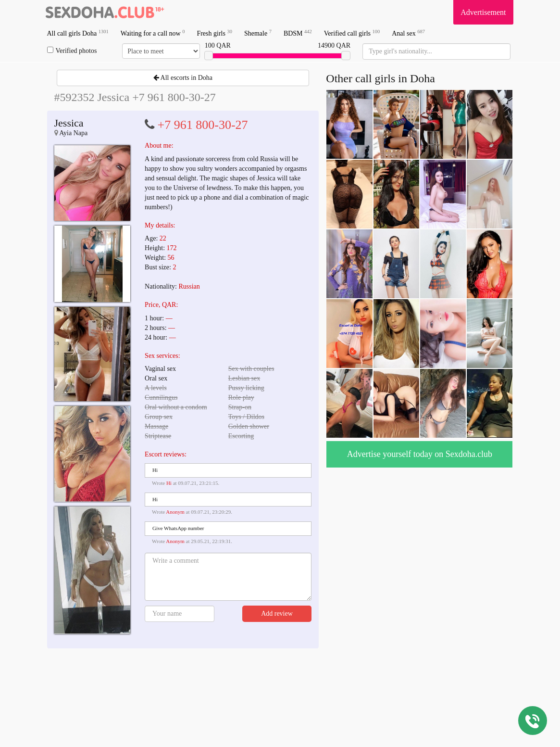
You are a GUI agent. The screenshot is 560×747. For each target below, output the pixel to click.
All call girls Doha (78, 33)
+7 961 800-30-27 (203, 125)
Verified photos (72, 51)
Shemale (258, 33)
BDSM (298, 33)
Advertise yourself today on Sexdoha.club (420, 454)
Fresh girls (214, 33)
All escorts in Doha (183, 78)
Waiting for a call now (153, 33)
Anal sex (408, 33)
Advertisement (483, 12)
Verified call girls (352, 33)
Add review (277, 614)
